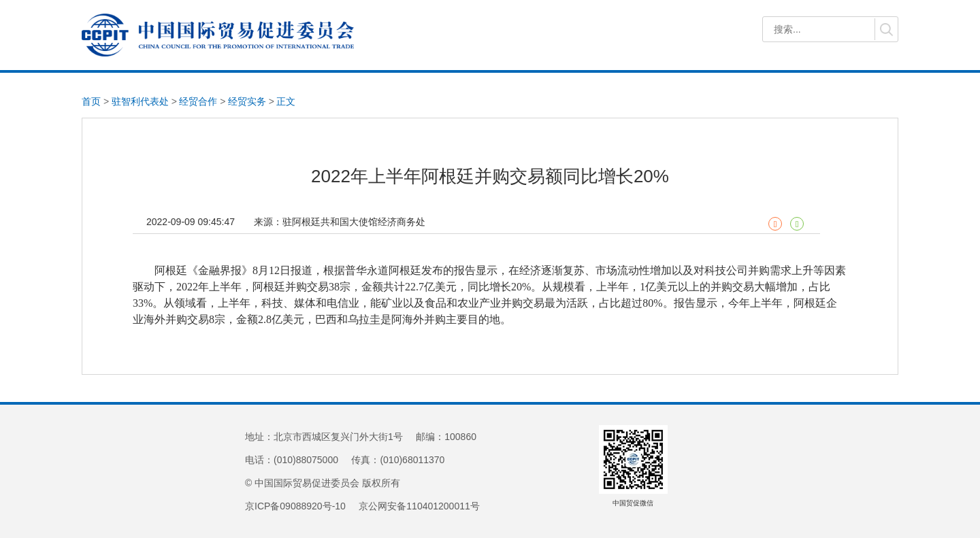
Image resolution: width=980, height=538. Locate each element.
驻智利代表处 (140, 101)
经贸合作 (198, 101)
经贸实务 (247, 101)
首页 (91, 101)
